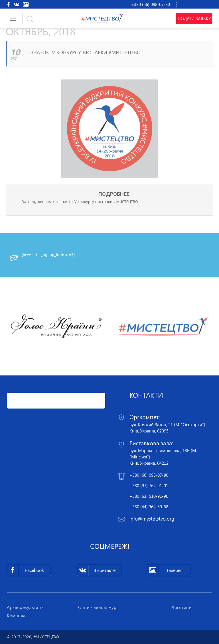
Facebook (26, 570)
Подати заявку (194, 19)
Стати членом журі (98, 607)
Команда (16, 615)
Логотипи (182, 607)
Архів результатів (25, 607)
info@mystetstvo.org (152, 519)
